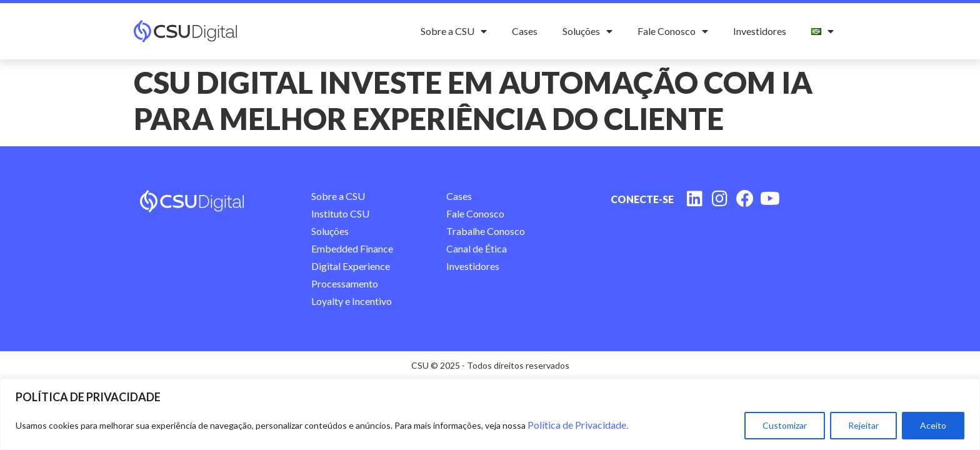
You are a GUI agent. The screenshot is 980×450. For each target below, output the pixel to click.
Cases (525, 31)
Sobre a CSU (454, 31)
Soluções (587, 31)
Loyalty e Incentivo (352, 301)
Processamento (345, 283)
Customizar (785, 425)
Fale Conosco (673, 31)
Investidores (760, 31)
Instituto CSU (340, 213)
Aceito (933, 425)
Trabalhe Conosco (486, 231)
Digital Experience (351, 266)
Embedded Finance (352, 248)
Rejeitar (863, 425)
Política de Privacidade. (578, 425)
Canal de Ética (477, 248)
